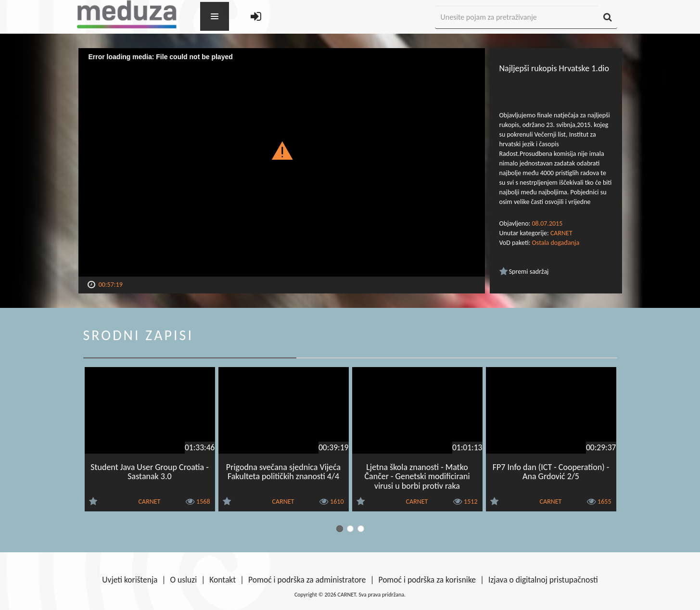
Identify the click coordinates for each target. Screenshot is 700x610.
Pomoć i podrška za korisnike (427, 580)
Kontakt (223, 580)
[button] (282, 150)
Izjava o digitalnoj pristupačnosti (543, 580)
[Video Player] (282, 162)
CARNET (561, 233)
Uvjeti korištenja (130, 580)
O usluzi (184, 580)
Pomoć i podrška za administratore (307, 580)
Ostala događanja (556, 243)
